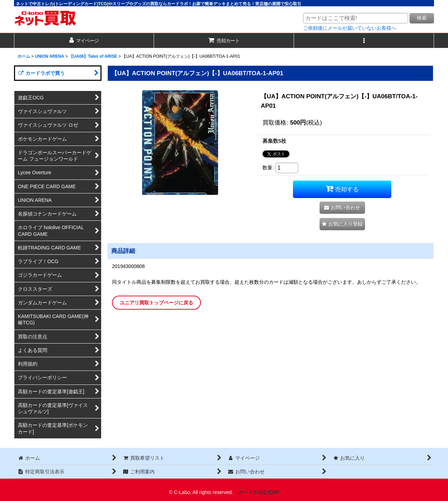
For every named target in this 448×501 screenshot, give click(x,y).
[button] (364, 41)
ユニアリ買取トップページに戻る (156, 303)
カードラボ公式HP (259, 492)
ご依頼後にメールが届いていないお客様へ (350, 28)
